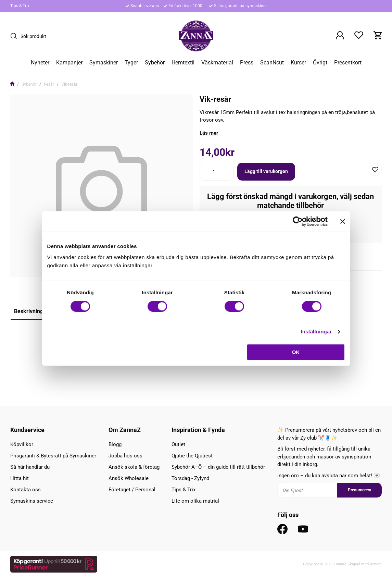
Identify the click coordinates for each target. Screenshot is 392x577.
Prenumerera (359, 490)
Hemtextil (183, 63)
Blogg (115, 444)
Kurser (298, 63)
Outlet (178, 444)
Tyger (131, 63)
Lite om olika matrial (195, 501)
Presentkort (348, 63)
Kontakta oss (26, 490)
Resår (49, 84)
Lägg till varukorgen (266, 171)
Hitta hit (20, 478)
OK (296, 352)
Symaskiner (104, 63)
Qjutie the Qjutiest (192, 456)
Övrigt (320, 63)
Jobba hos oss (125, 456)
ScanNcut (272, 63)
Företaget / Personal (132, 490)
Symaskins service (32, 501)
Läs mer (209, 133)
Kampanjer (69, 63)
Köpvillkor (22, 444)
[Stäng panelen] (343, 221)
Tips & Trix (20, 6)
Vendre (376, 564)
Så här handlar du (30, 467)
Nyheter (40, 63)
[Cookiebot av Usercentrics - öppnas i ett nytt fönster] (298, 221)
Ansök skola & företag (134, 467)
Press (247, 63)
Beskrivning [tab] (29, 311)
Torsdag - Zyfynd (190, 478)
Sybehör (155, 63)
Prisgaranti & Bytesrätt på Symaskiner (53, 456)
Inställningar (316, 332)
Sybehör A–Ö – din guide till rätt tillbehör (218, 467)
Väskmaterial (217, 63)
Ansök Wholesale (129, 478)
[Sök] (15, 36)
